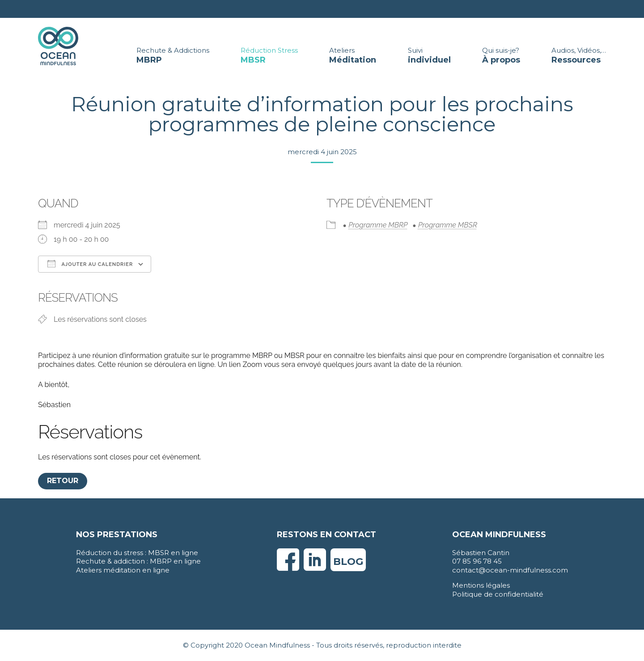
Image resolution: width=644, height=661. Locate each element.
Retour (63, 481)
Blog (348, 562)
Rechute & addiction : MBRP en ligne (138, 561)
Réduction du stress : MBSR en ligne (137, 553)
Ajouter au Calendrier (90, 264)
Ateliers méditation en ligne (123, 570)
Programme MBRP (378, 225)
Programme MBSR (448, 225)
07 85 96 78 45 (477, 561)
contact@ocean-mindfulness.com (510, 570)
